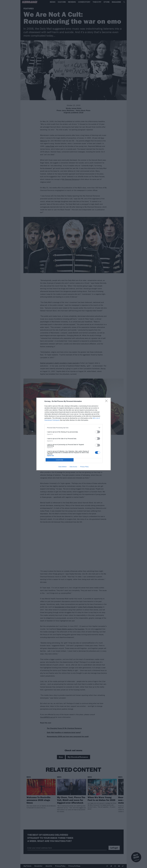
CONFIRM (60, 460)
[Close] (107, 401)
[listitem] (74, 428)
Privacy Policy (84, 467)
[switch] (98, 432)
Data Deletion (63, 467)
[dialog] (74, 434)
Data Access (73, 467)
